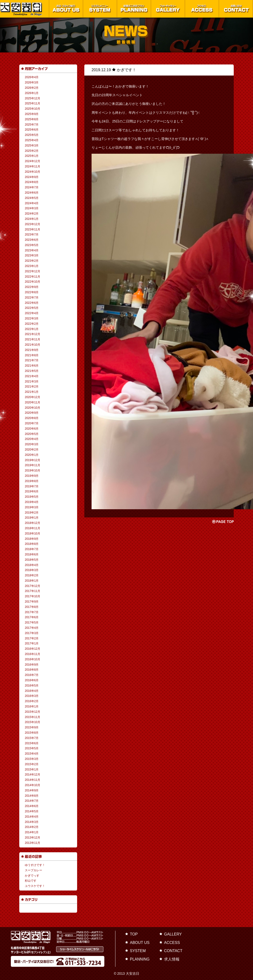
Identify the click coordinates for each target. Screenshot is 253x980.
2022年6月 (32, 303)
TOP (134, 934)
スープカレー (33, 870)
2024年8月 (32, 182)
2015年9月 (32, 727)
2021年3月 (32, 382)
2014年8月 (32, 796)
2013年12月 (33, 838)
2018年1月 (32, 581)
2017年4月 (32, 628)
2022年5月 (32, 308)
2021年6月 (32, 366)
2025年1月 (32, 156)
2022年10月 (33, 282)
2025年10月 (33, 109)
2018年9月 (32, 539)
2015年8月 (32, 733)
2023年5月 (32, 245)
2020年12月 (33, 397)
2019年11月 (33, 465)
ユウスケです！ (35, 886)
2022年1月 (32, 329)
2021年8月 (32, 355)
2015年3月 (32, 759)
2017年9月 (32, 602)
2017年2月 (32, 638)
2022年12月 (33, 271)
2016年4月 (32, 691)
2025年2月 (32, 151)
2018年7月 (32, 549)
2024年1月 (32, 219)
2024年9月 (32, 177)
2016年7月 (32, 675)
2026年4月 (32, 77)
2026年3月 (32, 83)
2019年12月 (33, 460)
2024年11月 (33, 166)
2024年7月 (32, 187)
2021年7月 (32, 360)
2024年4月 (32, 203)
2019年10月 (33, 471)
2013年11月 (33, 843)
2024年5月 (32, 198)
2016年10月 (33, 659)
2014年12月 (33, 775)
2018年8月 (32, 544)
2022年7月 (32, 298)
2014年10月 (33, 785)
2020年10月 (33, 408)
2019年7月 (32, 486)
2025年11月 (33, 103)
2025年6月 (32, 130)
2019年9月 (32, 476)
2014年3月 (32, 822)
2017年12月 (33, 586)
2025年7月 (32, 125)
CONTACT (173, 951)
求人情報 (172, 959)
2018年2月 (32, 575)
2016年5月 (32, 686)
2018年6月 (32, 554)
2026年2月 (32, 88)
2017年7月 (32, 612)
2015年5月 (32, 748)
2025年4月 (32, 140)
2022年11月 (33, 277)
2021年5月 (32, 371)
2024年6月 (32, 193)
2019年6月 (32, 491)
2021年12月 (33, 334)
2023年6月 (32, 240)
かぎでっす (32, 876)
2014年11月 (33, 780)
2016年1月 (32, 706)
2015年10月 (33, 722)
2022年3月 (32, 318)
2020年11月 (33, 402)
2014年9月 (32, 790)
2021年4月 (32, 376)
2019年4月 (32, 502)
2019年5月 (32, 497)
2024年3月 (32, 208)
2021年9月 (32, 350)
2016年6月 (32, 680)
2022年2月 (32, 324)
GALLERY (173, 934)
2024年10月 (33, 172)
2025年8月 (32, 119)
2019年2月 (32, 513)
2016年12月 (33, 649)
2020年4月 (32, 439)
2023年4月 (32, 250)
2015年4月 (32, 754)
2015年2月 (32, 764)
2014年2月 (32, 827)
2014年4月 (32, 817)
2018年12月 (33, 523)
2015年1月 (32, 770)
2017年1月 (32, 643)
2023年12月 (33, 224)
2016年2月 (32, 701)
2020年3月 (32, 444)
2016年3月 (32, 696)
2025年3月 (32, 146)
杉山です (31, 881)
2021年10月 (33, 345)
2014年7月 (32, 801)
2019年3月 (32, 507)
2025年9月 (32, 114)
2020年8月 (32, 418)
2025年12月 (33, 98)
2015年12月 (33, 712)
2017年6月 (32, 617)
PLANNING (140, 959)
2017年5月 (32, 623)
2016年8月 (32, 670)
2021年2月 (32, 387)
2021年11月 (33, 339)
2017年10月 (33, 596)
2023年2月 (32, 261)
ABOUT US (140, 943)
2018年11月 (33, 528)
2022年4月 (32, 313)
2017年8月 (32, 607)
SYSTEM (138, 951)
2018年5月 (32, 560)
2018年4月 (32, 565)
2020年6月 (32, 429)
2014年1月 (32, 832)
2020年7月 (32, 423)
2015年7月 (32, 738)
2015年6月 (32, 743)
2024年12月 (33, 161)
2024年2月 (32, 214)
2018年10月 (33, 534)
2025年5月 (32, 135)
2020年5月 (32, 434)
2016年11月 (33, 654)
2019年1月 (32, 518)
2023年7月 (32, 235)
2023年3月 (32, 255)
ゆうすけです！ (35, 865)
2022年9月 (32, 287)
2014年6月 (32, 806)
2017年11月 (33, 591)
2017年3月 (32, 633)
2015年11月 (33, 717)
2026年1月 (32, 93)
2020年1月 (32, 455)
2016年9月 (32, 665)
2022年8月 (32, 292)
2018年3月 (32, 570)
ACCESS (172, 943)
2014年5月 (32, 811)
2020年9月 (32, 413)
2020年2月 (32, 450)
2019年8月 (32, 481)
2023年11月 (33, 229)
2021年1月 (32, 392)
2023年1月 (32, 266)
